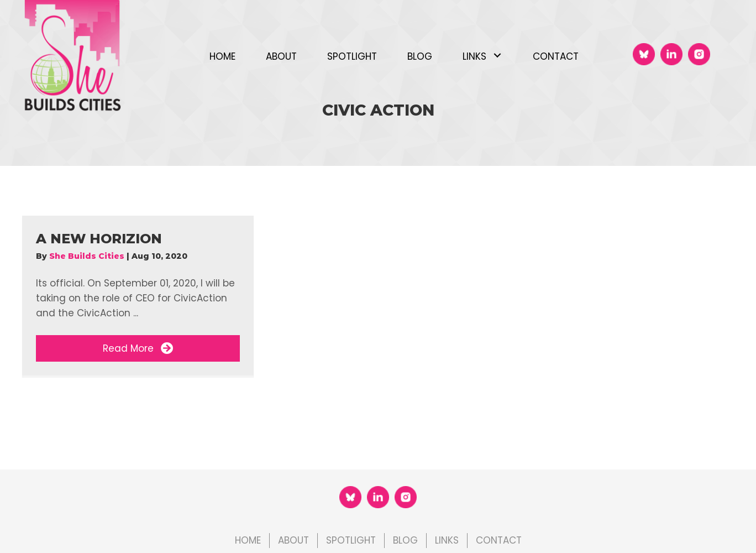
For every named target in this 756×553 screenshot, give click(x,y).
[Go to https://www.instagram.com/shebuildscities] (699, 54)
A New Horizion (99, 239)
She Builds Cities (88, 256)
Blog (405, 540)
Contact (499, 540)
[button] (497, 56)
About (293, 540)
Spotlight (351, 540)
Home (248, 540)
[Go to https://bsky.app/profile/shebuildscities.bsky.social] (644, 54)
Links (447, 540)
